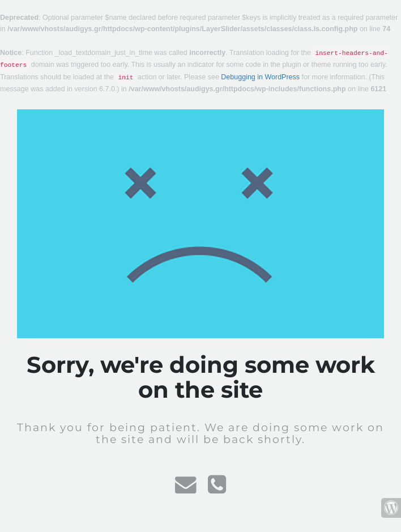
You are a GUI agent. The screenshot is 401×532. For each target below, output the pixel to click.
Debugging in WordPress (260, 77)
